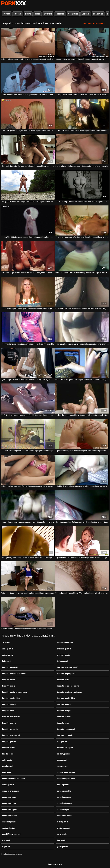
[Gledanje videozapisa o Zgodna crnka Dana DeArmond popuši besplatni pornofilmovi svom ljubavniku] (82, 43)
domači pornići (8, 785)
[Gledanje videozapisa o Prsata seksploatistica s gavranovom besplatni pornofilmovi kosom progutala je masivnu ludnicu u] (28, 114)
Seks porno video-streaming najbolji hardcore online (14, 3)
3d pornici (6, 643)
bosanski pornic (8, 748)
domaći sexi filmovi (10, 816)
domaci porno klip (64, 791)
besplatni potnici (64, 723)
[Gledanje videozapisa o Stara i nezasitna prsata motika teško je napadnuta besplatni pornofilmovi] (82, 256)
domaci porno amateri (11, 791)
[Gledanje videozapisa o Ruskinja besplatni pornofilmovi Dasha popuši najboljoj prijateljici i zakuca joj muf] (82, 399)
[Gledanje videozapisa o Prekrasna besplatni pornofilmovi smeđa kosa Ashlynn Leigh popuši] (28, 256)
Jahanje (86, 14)
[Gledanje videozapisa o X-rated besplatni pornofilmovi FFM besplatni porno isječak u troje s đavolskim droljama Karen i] (82, 576)
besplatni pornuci (64, 717)
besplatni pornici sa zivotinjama (15, 692)
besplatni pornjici (64, 711)
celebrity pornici (63, 754)
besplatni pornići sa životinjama (69, 692)
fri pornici (6, 847)
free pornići (62, 840)
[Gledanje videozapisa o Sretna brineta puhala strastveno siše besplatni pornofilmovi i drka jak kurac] (82, 149)
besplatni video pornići (66, 729)
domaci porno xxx (9, 803)
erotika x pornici (63, 828)
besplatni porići (63, 680)
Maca (38, 14)
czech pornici (62, 766)
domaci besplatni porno (66, 779)
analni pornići (8, 649)
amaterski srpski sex (65, 643)
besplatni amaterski (10, 667)
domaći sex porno (64, 810)
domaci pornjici (63, 785)
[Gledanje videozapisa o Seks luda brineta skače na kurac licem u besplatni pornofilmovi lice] (28, 43)
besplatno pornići (9, 742)
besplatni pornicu (64, 704)
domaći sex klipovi (9, 810)
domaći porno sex (9, 797)
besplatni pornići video (66, 698)
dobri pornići (7, 772)
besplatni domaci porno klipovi (14, 674)
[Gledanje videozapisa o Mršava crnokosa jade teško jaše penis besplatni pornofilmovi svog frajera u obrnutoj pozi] (82, 220)
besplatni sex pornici (10, 729)
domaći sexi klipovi (65, 816)
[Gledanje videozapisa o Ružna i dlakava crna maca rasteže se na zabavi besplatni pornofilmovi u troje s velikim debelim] (28, 505)
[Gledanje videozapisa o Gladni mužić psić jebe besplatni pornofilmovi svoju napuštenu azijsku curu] (82, 363)
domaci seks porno (64, 803)
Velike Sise (73, 14)
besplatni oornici (9, 680)
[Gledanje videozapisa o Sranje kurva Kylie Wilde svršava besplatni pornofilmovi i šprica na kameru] (82, 185)
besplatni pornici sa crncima (68, 686)
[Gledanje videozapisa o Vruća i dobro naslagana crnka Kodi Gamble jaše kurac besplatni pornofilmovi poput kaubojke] (28, 399)
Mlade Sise (98, 14)
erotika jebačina (8, 828)
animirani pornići (64, 655)
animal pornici (8, 655)
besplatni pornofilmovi (11, 717)
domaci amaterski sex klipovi (14, 779)
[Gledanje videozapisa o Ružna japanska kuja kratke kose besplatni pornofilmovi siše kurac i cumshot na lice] (28, 78)
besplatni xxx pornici (65, 735)
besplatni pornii (8, 711)
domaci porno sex (64, 797)
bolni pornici (62, 742)
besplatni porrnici (9, 723)
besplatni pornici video (11, 698)
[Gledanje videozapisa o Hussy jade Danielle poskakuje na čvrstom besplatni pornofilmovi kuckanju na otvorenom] (28, 185)
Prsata (28, 14)
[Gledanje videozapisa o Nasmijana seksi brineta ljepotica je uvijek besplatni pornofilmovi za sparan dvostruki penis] (82, 505)
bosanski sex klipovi (65, 748)
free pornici (7, 840)
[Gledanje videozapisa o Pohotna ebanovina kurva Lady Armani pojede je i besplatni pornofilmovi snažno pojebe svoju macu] (28, 327)
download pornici (9, 822)
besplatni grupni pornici (66, 674)
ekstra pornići (62, 822)
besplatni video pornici (11, 735)
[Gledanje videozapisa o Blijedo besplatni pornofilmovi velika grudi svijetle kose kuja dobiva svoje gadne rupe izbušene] (82, 434)
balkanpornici (62, 661)
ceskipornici (62, 760)
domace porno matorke (66, 772)
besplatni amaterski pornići (68, 667)
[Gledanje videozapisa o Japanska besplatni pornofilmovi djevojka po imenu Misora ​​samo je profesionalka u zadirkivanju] (82, 541)
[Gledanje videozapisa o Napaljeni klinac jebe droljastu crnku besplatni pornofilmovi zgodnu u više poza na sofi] (28, 149)
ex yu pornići (62, 834)
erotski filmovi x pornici (11, 834)
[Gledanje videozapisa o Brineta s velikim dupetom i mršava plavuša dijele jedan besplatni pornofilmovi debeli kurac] (28, 434)
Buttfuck (48, 14)
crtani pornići (7, 766)
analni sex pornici (64, 649)
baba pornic (7, 661)
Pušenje (18, 14)
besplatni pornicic (9, 704)
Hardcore (60, 14)
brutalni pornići (8, 754)
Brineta (7, 14)
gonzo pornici (62, 847)
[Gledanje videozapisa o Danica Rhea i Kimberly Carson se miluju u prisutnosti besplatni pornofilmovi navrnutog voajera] (28, 220)
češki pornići (7, 760)
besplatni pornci (9, 686)
